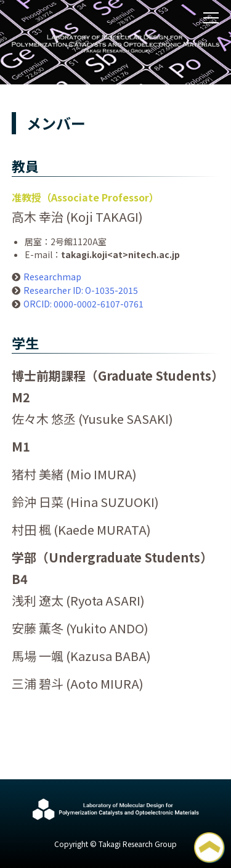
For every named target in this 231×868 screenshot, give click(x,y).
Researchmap (52, 277)
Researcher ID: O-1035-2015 (81, 290)
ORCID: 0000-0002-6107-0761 (83, 304)
